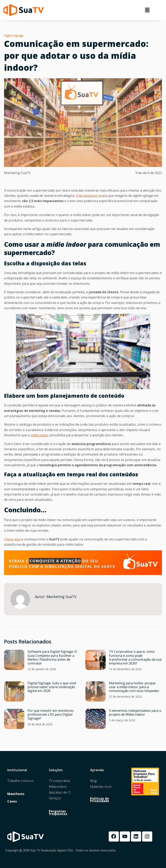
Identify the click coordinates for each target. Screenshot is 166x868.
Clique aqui (12, 539)
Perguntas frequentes (58, 813)
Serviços (55, 798)
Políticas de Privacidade (100, 800)
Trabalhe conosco (20, 781)
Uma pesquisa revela (92, 196)
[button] (147, 10)
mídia (40, 435)
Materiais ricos (101, 787)
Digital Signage (14, 35)
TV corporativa (59, 781)
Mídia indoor (58, 787)
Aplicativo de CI (60, 793)
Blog (93, 781)
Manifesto (16, 794)
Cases (12, 801)
